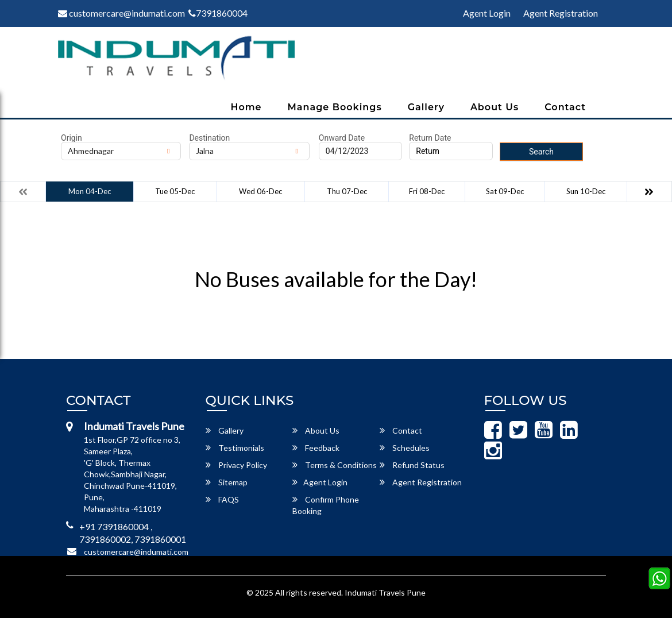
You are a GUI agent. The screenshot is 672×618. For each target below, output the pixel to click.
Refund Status (412, 465)
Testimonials (235, 448)
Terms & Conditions (335, 465)
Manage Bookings (335, 107)
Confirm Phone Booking (326, 505)
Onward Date (342, 138)
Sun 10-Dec (586, 191)
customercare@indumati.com (121, 13)
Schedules (405, 448)
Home (246, 107)
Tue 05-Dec (175, 191)
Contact (565, 107)
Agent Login (487, 13)
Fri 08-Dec (427, 191)
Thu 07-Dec (347, 191)
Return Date (430, 138)
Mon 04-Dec (90, 191)
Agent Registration (561, 13)
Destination (209, 138)
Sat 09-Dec (505, 191)
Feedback (316, 448)
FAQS (222, 499)
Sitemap (227, 482)
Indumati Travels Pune (385, 592)
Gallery (426, 107)
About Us (495, 107)
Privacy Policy (236, 465)
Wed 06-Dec (260, 191)
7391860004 (218, 13)
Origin (72, 138)
